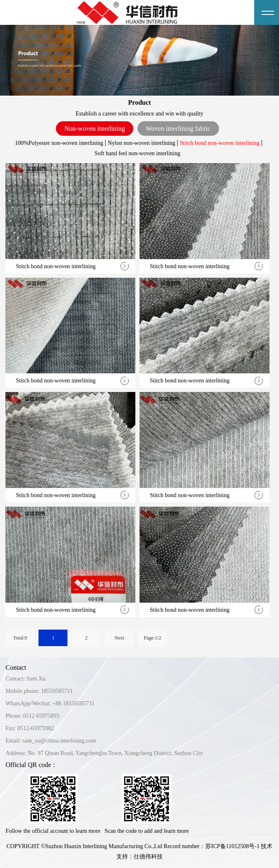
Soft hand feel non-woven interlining (138, 153)
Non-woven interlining (94, 129)
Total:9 (20, 638)
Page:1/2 (152, 638)
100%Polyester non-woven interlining (59, 143)
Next (119, 638)
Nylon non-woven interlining (141, 143)
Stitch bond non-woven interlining (219, 143)
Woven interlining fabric (178, 129)
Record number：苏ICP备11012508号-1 (212, 846)
